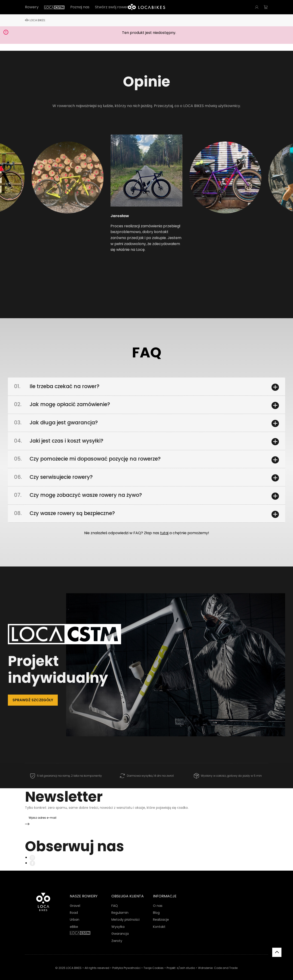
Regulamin (120, 907)
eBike (74, 921)
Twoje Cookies (154, 962)
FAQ (115, 900)
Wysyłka (118, 921)
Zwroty (117, 935)
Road (74, 907)
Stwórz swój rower (111, 7)
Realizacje (161, 914)
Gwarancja (120, 928)
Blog (156, 907)
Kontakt (159, 921)
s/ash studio (186, 962)
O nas (158, 900)
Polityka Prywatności (126, 962)
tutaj (164, 538)
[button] (50, 187)
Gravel (75, 900)
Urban (75, 914)
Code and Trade (226, 962)
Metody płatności (125, 914)
